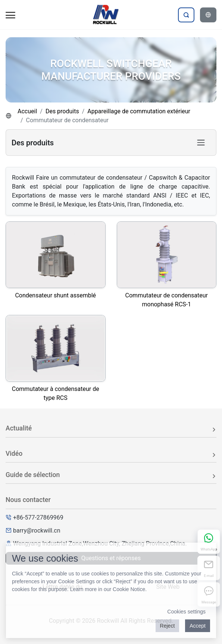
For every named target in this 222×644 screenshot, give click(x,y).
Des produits (62, 111)
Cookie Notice (129, 589)
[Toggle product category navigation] (201, 143)
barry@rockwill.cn (37, 531)
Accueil (27, 111)
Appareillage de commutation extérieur (139, 111)
